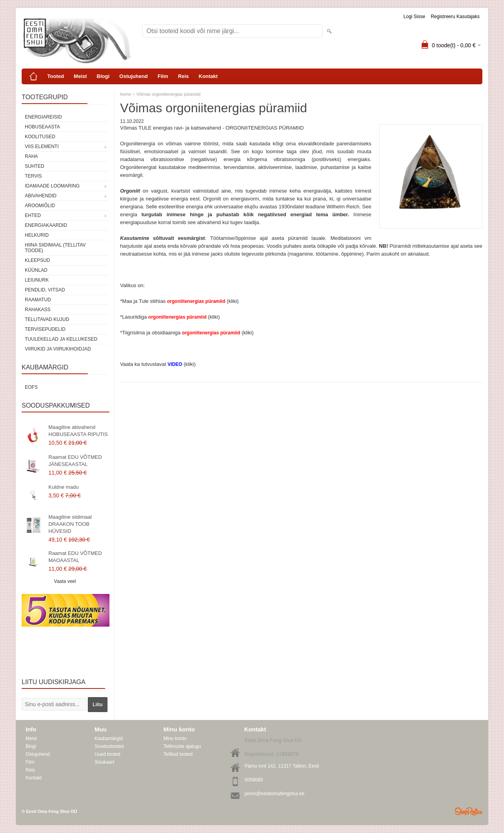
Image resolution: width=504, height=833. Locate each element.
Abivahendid (41, 196)
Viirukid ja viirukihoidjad (58, 349)
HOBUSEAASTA (42, 127)
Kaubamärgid (108, 738)
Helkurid (37, 235)
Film (163, 76)
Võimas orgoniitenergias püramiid (168, 94)
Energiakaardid (46, 225)
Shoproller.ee (469, 811)
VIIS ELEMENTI (42, 147)
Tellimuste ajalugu (182, 746)
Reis (183, 76)
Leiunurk (37, 280)
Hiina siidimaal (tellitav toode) (55, 248)
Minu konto (175, 738)
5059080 (254, 780)
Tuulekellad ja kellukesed (61, 339)
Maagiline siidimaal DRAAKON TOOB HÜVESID (70, 524)
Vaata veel (65, 581)
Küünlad (36, 270)
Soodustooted (109, 746)
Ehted (33, 215)
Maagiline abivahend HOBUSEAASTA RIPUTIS (78, 431)
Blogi (103, 76)
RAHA (31, 156)
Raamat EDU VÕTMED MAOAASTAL (75, 557)
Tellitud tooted (178, 754)
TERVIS (33, 176)
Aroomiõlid (40, 206)
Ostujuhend (133, 76)
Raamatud (38, 300)
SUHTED (34, 166)
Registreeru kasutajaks (455, 17)
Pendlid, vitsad (45, 290)
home (126, 94)
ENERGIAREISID (43, 117)
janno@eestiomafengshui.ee (274, 794)
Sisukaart (104, 762)
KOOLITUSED (40, 137)
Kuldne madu (64, 487)
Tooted (56, 76)
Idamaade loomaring (52, 186)
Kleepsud (37, 260)
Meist (80, 76)
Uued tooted (107, 754)
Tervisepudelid (45, 329)
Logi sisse (414, 17)
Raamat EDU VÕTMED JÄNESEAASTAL (75, 461)
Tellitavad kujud (47, 319)
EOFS (31, 387)
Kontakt (208, 76)
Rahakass (38, 310)
